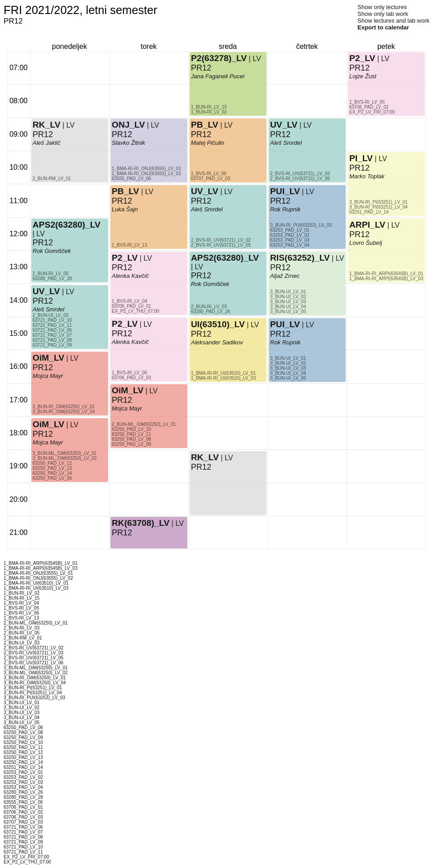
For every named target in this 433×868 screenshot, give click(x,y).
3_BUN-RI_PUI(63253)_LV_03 (301, 225)
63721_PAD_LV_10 (52, 320)
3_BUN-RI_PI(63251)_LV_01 (378, 202)
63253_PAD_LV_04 (290, 245)
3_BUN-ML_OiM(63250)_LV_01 (65, 453)
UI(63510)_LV (218, 324)
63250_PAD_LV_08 (131, 439)
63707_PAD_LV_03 (211, 179)
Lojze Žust (363, 76)
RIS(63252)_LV (300, 258)
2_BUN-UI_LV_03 (50, 315)
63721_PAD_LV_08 (52, 340)
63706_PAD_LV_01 (131, 306)
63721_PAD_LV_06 (52, 330)
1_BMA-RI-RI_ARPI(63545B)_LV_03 (386, 279)
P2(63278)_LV (219, 58)
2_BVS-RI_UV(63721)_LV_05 (221, 245)
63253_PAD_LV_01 (290, 230)
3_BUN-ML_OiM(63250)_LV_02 (65, 458)
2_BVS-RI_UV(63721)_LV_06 (300, 179)
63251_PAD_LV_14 (369, 212)
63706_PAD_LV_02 (369, 107)
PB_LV (125, 191)
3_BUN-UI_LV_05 (288, 378)
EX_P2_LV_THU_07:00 (136, 311)
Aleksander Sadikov (217, 342)
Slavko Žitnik (128, 143)
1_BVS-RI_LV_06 (129, 373)
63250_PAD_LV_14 (52, 473)
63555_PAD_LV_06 (131, 179)
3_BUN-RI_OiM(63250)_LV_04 (64, 412)
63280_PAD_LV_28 (52, 279)
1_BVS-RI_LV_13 (129, 245)
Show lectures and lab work (393, 21)
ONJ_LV (128, 125)
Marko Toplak (367, 176)
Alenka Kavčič (130, 276)
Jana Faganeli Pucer (218, 76)
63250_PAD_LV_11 (131, 434)
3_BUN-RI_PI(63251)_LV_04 (378, 207)
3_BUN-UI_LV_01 (288, 358)
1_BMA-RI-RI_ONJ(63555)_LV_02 (146, 174)
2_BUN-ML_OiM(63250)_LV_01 (144, 424)
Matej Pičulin (208, 143)
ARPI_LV (367, 225)
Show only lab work (383, 14)
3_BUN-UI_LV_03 (288, 368)
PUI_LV (285, 324)
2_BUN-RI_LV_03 (209, 307)
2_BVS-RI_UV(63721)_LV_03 (300, 174)
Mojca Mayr (48, 442)
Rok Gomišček (52, 251)
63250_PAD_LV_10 (131, 429)
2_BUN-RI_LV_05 (50, 274)
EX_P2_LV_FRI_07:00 (372, 112)
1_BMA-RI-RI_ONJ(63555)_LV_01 (146, 169)
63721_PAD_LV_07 (52, 335)
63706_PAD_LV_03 (131, 378)
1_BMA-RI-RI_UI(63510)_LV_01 (223, 373)
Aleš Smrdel (48, 309)
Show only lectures (382, 7)
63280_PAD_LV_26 (211, 312)
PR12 (43, 243)
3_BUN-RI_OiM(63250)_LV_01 (64, 407)
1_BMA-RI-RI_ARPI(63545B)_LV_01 (386, 274)
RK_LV (46, 125)
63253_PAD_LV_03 (290, 240)
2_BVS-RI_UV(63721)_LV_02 (221, 240)
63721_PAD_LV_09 (52, 345)
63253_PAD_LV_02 (290, 235)
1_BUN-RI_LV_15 (209, 107)
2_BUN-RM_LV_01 (52, 179)
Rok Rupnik (285, 342)
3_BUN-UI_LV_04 (288, 373)
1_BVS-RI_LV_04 (129, 301)
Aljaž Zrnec (285, 276)
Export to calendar (383, 27)
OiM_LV (48, 424)
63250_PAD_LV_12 (52, 463)
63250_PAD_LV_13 (52, 468)
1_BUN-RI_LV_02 (209, 112)
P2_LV (125, 258)
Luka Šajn (125, 209)
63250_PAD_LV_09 (131, 444)
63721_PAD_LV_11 (52, 325)
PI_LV (361, 158)
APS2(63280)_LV (67, 225)
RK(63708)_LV (141, 523)
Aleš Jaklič (46, 143)
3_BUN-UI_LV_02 (288, 363)
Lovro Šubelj (366, 243)
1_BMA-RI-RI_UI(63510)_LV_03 (223, 378)
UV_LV (46, 291)
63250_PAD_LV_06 (52, 478)
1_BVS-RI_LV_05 (367, 102)
